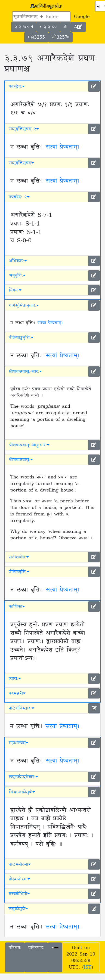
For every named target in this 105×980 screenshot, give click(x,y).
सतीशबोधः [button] (19, 557)
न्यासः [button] (15, 679)
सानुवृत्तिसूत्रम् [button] (21, 163)
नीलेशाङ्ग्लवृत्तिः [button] (21, 338)
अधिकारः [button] (18, 261)
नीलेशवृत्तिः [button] (19, 572)
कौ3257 (61, 37)
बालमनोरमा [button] (20, 864)
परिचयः (15, 948)
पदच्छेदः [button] (17, 86)
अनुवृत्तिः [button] (17, 276)
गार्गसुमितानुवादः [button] (24, 305)
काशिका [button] (17, 607)
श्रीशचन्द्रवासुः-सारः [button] (25, 372)
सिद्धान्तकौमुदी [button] (22, 792)
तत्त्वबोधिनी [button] (19, 894)
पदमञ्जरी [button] (17, 693)
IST (88, 967)
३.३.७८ (24, 27)
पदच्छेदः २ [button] (19, 197)
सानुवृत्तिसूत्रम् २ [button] (24, 129)
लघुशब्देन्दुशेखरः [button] (23, 777)
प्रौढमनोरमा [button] (19, 879)
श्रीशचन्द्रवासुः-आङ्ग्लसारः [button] (29, 445)
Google (82, 17)
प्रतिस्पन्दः (36, 948)
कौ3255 (36, 37)
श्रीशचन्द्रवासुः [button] (21, 460)
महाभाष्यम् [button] (18, 743)
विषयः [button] (15, 290)
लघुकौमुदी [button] (18, 909)
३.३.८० (48, 27)
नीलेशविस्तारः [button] (21, 708)
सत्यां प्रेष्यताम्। (63, 147)
